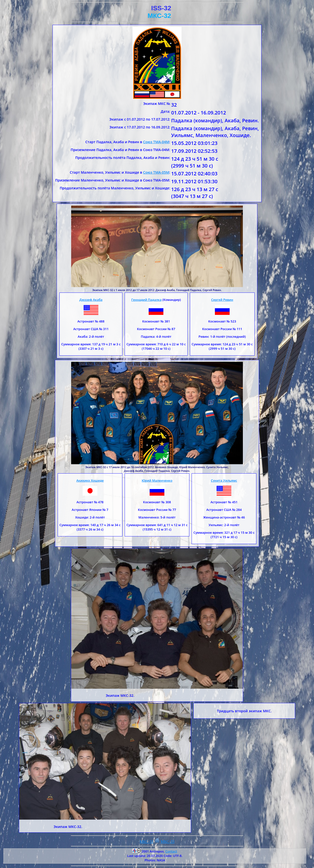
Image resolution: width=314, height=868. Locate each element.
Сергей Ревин (222, 300)
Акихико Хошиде (90, 480)
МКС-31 (147, 842)
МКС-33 (168, 842)
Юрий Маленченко (157, 480)
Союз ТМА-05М (156, 172)
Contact (171, 851)
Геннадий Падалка (146, 300)
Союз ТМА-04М (156, 142)
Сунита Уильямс (224, 480)
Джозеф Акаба (91, 300)
